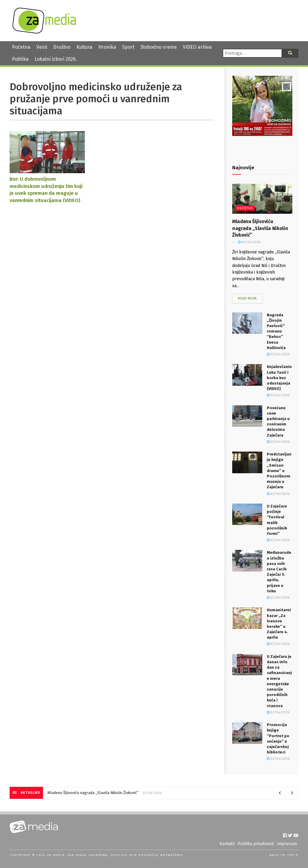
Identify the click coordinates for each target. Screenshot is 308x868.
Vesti (42, 47)
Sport (128, 47)
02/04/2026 (278, 598)
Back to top (284, 855)
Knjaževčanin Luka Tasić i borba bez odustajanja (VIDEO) (279, 378)
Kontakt (227, 844)
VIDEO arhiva (197, 47)
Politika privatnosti (256, 844)
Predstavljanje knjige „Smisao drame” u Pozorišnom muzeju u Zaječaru (279, 471)
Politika (20, 59)
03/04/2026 (249, 242)
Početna (21, 47)
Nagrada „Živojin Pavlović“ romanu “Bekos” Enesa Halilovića (276, 331)
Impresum (287, 844)
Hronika (107, 47)
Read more (248, 298)
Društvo (62, 47)
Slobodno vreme (159, 47)
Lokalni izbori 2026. (56, 59)
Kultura (84, 47)
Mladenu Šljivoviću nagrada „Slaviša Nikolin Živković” (260, 228)
